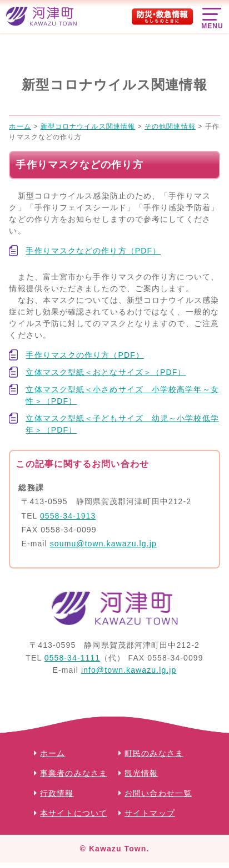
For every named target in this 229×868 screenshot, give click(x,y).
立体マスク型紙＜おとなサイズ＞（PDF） (106, 372)
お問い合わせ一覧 (158, 793)
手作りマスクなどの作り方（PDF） (93, 251)
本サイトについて (74, 813)
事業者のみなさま (74, 773)
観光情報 (141, 773)
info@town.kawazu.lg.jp (129, 670)
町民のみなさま (154, 753)
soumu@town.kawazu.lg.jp (103, 544)
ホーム (53, 753)
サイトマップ (150, 813)
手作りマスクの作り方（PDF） (85, 355)
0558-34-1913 (68, 516)
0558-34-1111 (72, 658)
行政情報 (57, 793)
